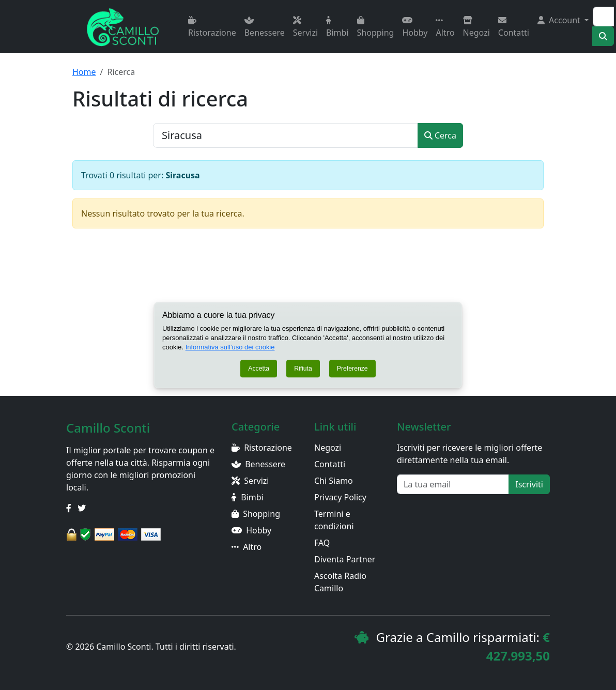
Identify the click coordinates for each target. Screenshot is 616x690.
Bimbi (337, 27)
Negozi (476, 27)
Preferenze (352, 369)
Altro (445, 27)
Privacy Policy (340, 497)
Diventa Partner (345, 559)
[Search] (603, 17)
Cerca (440, 135)
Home (84, 72)
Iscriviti (529, 484)
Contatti (514, 27)
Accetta (259, 369)
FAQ (322, 543)
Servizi (305, 27)
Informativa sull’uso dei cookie (230, 347)
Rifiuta (303, 369)
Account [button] (560, 20)
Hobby (415, 27)
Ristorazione (212, 27)
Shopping (376, 27)
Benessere (265, 27)
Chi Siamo (334, 481)
